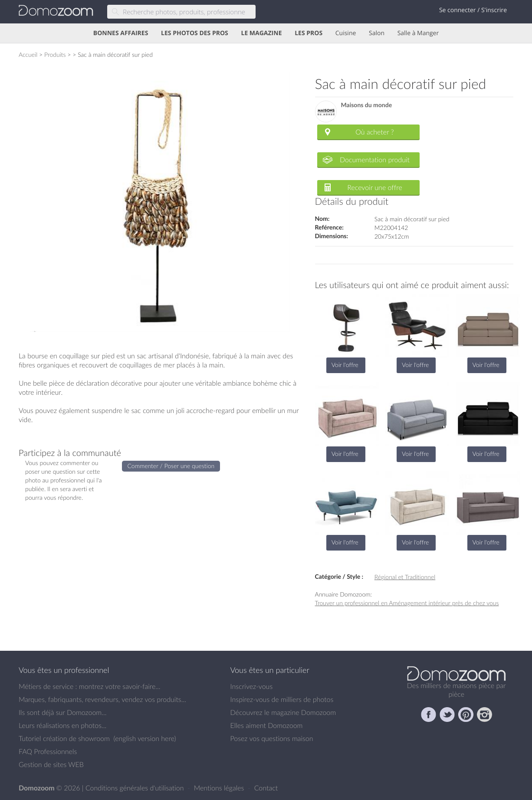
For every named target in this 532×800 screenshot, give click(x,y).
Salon (377, 33)
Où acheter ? (374, 132)
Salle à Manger (418, 33)
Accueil (28, 54)
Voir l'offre (345, 365)
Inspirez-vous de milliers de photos (282, 699)
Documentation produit (375, 160)
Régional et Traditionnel (405, 577)
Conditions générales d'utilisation (136, 788)
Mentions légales (220, 788)
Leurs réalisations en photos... (62, 725)
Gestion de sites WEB (51, 764)
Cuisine (346, 33)
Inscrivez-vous (252, 686)
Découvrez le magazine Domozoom (283, 712)
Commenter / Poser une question (171, 466)
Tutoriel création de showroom (64, 738)
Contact (266, 788)
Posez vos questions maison (272, 738)
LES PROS (309, 33)
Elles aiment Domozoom (267, 725)
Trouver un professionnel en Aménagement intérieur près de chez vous (407, 603)
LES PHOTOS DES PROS (195, 33)
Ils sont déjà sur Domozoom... (62, 712)
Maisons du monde (367, 105)
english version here (144, 738)
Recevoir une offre (375, 187)
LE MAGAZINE (261, 33)
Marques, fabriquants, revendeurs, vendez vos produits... (102, 699)
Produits (55, 54)
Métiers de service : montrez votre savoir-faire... (90, 686)
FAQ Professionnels (48, 751)
